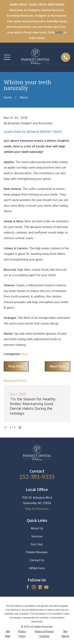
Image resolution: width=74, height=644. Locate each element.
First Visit (37, 544)
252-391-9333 (37, 477)
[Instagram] (34, 587)
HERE (59, 32)
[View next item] (20, 427)
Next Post (58, 366)
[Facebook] (28, 587)
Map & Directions (37, 509)
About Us (37, 528)
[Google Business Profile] (40, 587)
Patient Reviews (37, 552)
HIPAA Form (37, 568)
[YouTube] (46, 587)
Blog (25, 354)
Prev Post (16, 366)
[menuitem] (8, 634)
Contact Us (37, 560)
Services (37, 536)
